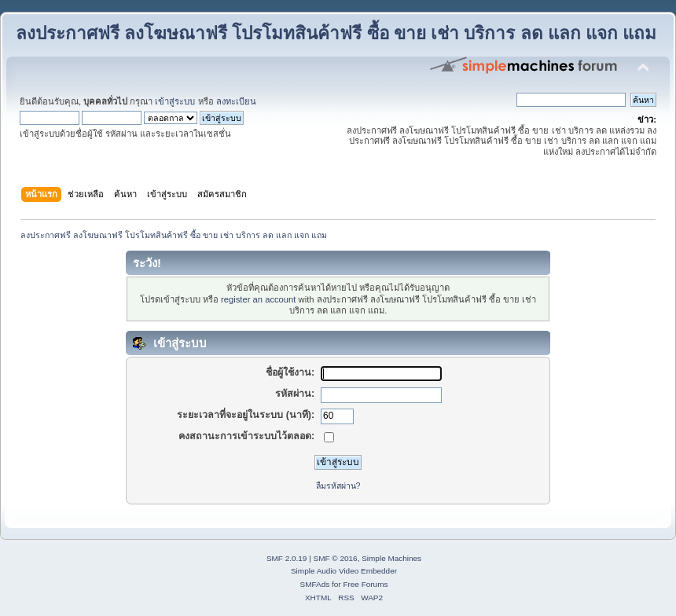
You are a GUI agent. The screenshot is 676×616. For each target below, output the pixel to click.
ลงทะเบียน (236, 101)
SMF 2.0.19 (287, 558)
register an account (258, 299)
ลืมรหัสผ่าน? (338, 486)
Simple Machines (391, 558)
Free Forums (365, 584)
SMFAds (315, 584)
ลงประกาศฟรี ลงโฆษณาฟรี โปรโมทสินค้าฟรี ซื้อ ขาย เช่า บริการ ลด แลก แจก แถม (336, 33)
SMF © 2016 (336, 558)
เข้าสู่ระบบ (175, 101)
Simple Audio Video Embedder (344, 571)
